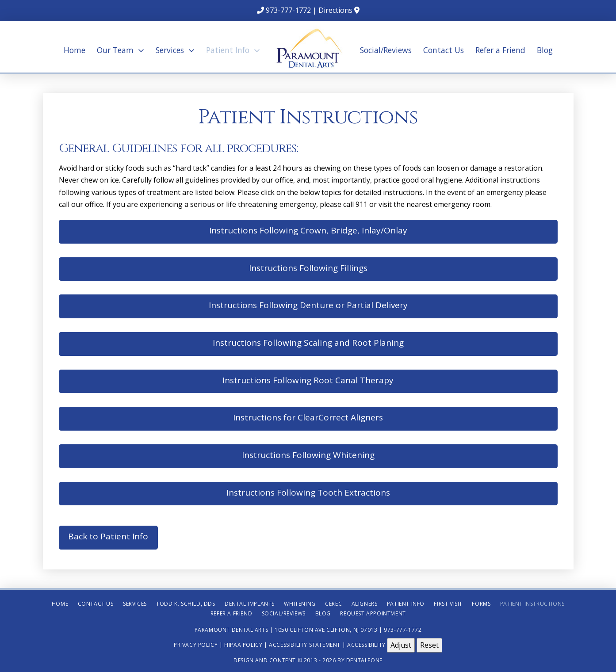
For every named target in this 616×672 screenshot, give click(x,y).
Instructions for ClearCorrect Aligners (308, 417)
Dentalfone (364, 660)
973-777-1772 (288, 10)
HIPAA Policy (243, 645)
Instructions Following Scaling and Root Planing (308, 343)
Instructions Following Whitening (308, 455)
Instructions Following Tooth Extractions (308, 493)
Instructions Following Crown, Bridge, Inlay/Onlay (308, 230)
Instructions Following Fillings (308, 268)
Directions (335, 10)
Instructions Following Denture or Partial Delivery (308, 305)
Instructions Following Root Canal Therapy (308, 380)
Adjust (401, 645)
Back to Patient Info (108, 536)
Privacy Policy (196, 645)
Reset (429, 645)
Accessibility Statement (305, 645)
